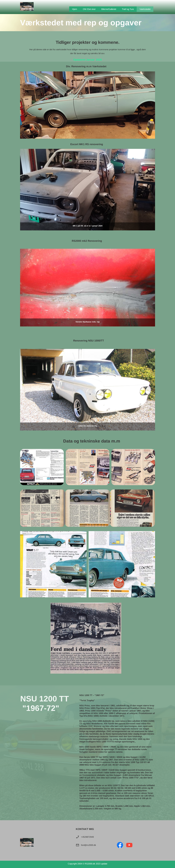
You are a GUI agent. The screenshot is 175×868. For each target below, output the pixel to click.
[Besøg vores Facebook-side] (120, 845)
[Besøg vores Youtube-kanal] (129, 845)
